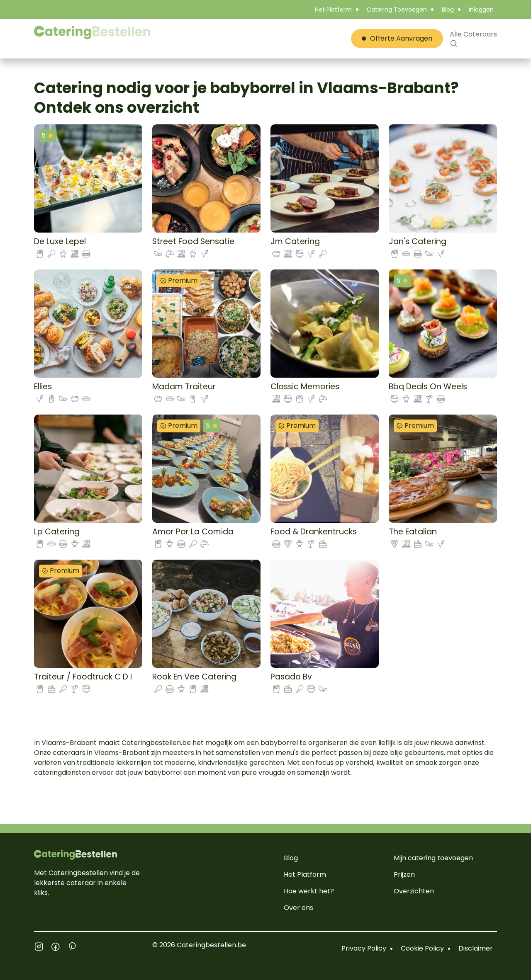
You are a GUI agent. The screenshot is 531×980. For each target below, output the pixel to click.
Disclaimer (476, 948)
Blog (448, 10)
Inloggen (481, 10)
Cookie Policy (422, 948)
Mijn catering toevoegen (433, 858)
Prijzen (404, 874)
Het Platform (333, 10)
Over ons (298, 908)
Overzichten (414, 891)
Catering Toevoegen (397, 10)
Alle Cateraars (473, 39)
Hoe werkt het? (309, 891)
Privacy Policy (364, 948)
